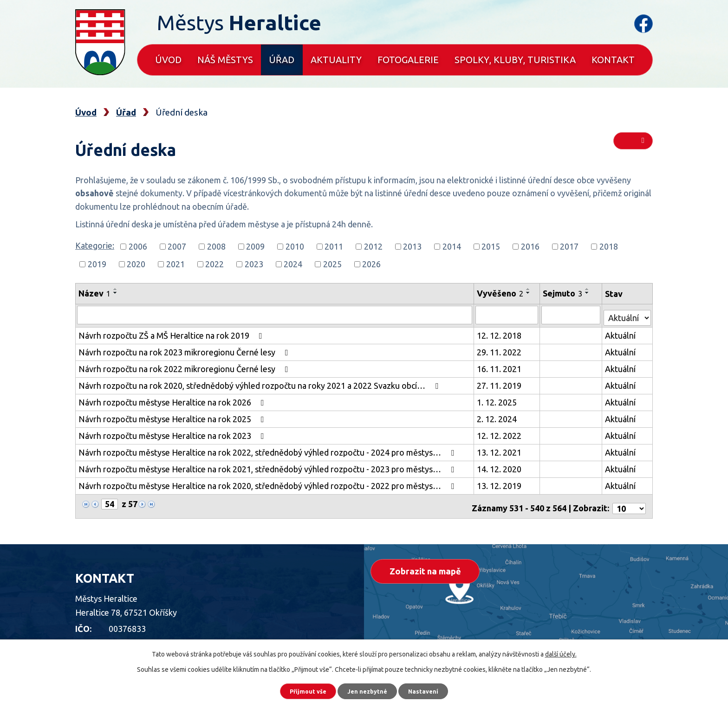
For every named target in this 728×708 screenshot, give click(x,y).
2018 (609, 246)
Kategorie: (95, 245)
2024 (293, 264)
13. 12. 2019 (500, 483)
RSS (633, 145)
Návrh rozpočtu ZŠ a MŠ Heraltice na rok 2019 (172, 333)
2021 (175, 264)
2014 (452, 246)
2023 (254, 264)
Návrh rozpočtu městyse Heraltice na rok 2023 (173, 433)
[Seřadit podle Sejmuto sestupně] (588, 293)
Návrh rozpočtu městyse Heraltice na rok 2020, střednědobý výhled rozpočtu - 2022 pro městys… (268, 483)
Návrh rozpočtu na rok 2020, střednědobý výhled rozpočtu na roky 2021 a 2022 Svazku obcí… (260, 383)
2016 (530, 246)
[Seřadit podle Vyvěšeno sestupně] (529, 293)
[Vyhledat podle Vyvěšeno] (508, 315)
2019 (97, 264)
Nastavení (434, 689)
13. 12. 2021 (500, 450)
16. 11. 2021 (500, 367)
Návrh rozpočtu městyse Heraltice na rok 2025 (173, 417)
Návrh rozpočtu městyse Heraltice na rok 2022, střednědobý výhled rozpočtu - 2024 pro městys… (268, 450)
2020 (136, 264)
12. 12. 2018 (500, 333)
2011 (334, 246)
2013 (412, 246)
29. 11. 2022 (500, 350)
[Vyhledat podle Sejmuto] (572, 315)
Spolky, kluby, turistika (515, 60)
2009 (255, 246)
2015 (491, 246)
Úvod (168, 60)
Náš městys (225, 60)
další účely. (561, 651)
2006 (138, 246)
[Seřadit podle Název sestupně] (116, 293)
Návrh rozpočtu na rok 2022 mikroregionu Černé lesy (185, 367)
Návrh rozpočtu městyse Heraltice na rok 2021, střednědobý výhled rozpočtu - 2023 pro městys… (268, 467)
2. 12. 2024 (498, 417)
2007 (177, 246)
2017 (569, 246)
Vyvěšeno (501, 293)
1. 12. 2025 (498, 400)
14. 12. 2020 (500, 467)
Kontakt (613, 60)
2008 (216, 246)
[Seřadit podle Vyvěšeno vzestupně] (529, 289)
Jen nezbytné (368, 689)
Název (94, 293)
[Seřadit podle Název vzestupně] (116, 289)
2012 (373, 246)
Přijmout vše (299, 689)
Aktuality (336, 60)
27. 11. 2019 (500, 383)
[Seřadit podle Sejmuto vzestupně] (588, 289)
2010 (295, 246)
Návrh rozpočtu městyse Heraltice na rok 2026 (173, 400)
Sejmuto (563, 293)
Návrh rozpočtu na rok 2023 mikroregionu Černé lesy (185, 350)
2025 (332, 264)
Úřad (282, 60)
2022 (214, 264)
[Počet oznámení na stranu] (629, 502)
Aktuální (621, 333)
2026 (371, 264)
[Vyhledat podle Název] (275, 315)
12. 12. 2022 (500, 433)
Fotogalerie (408, 60)
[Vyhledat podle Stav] (627, 313)
